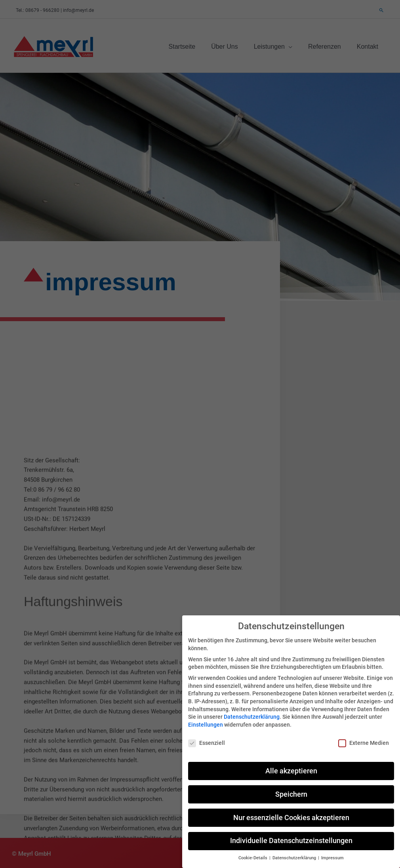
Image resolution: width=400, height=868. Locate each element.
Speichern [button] (291, 787)
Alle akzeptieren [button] (291, 763)
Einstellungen (206, 717)
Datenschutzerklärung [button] (295, 851)
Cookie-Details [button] (253, 851)
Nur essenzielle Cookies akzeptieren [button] (291, 810)
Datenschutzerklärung (252, 710)
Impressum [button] (332, 851)
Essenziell (207, 736)
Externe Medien (364, 736)
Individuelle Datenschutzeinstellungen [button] (291, 834)
